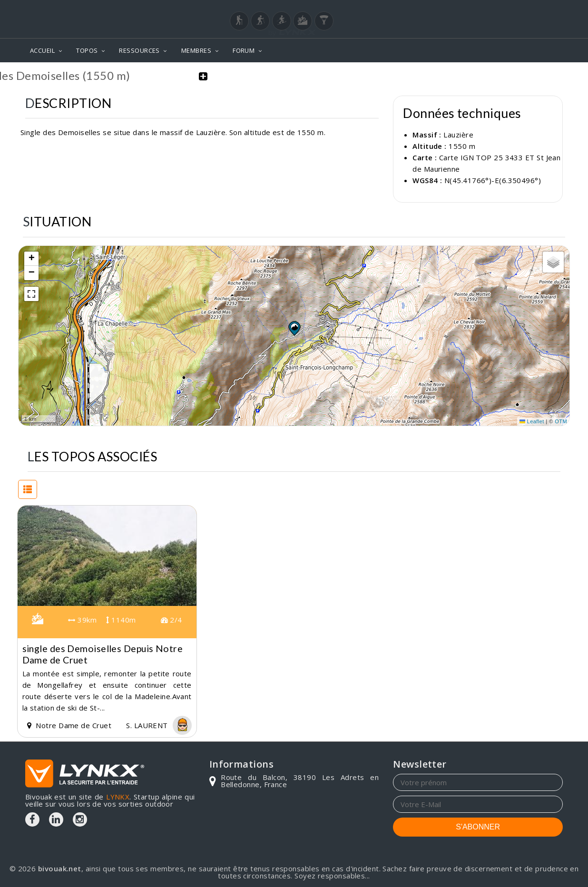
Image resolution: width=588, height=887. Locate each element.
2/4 (171, 620)
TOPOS (87, 50)
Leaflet (532, 421)
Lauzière (458, 135)
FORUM (244, 50)
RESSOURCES (139, 50)
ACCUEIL (42, 50)
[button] (294, 328)
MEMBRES (196, 50)
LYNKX (118, 796)
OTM (561, 421)
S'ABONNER (478, 826)
